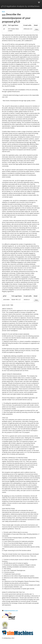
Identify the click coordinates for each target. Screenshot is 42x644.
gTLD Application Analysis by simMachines (20, 6)
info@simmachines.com (10, 611)
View (37, 29)
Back (3, 12)
